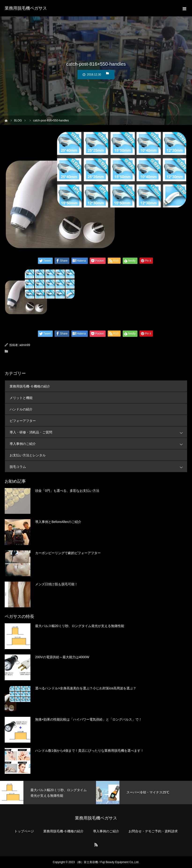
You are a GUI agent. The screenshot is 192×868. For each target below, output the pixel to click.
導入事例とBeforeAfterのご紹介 (58, 522)
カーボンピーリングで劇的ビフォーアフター (68, 553)
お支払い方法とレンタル (28, 455)
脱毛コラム (98, 467)
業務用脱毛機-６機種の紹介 (30, 386)
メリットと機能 (21, 398)
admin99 (25, 345)
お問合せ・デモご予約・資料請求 (153, 831)
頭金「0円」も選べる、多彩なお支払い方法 (67, 491)
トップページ (24, 831)
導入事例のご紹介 (98, 444)
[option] (48, 793)
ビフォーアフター (23, 421)
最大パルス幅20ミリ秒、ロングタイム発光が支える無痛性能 (80, 626)
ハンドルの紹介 (21, 409)
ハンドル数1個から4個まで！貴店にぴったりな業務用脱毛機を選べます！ (89, 751)
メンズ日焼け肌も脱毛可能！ (56, 584)
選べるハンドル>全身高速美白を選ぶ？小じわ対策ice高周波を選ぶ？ (86, 688)
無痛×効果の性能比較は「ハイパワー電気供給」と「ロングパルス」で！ (89, 719)
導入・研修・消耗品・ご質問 (98, 432)
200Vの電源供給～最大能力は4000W (62, 657)
